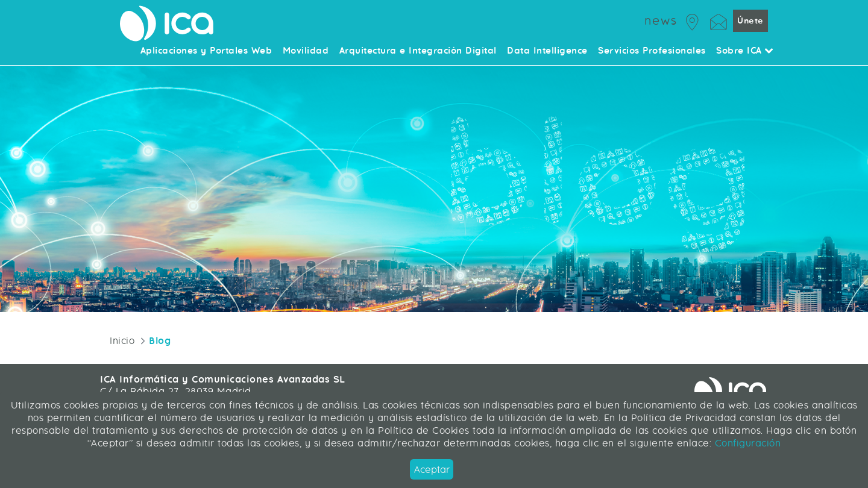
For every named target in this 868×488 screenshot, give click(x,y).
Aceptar (432, 470)
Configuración (746, 443)
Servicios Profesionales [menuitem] (652, 51)
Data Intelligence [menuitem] (547, 51)
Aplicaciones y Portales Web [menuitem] (206, 51)
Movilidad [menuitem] (306, 51)
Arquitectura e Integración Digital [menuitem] (418, 51)
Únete (750, 21)
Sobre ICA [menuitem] (745, 51)
